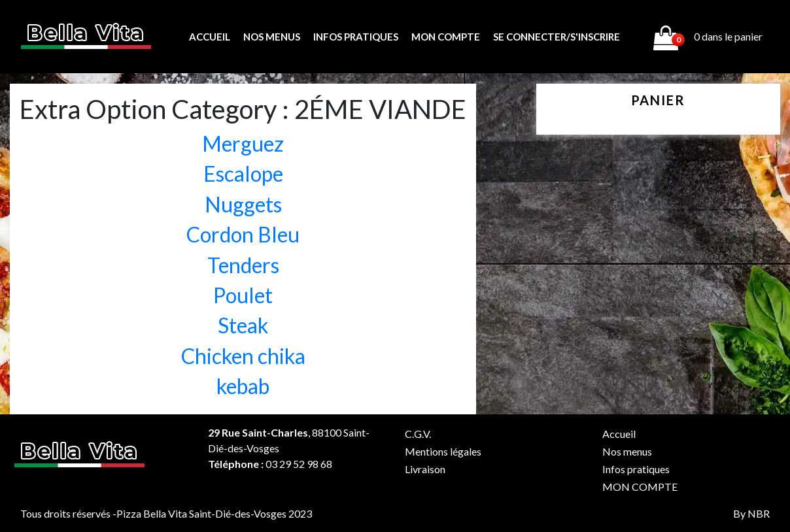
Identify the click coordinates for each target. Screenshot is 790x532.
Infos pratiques (356, 37)
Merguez (243, 143)
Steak (243, 325)
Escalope (243, 174)
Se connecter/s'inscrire (557, 37)
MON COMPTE (446, 37)
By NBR (751, 513)
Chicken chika (243, 356)
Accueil (210, 37)
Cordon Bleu (243, 234)
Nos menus (272, 37)
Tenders (243, 265)
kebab (243, 386)
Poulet (243, 295)
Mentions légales (443, 451)
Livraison (425, 469)
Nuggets (243, 204)
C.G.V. (418, 434)
